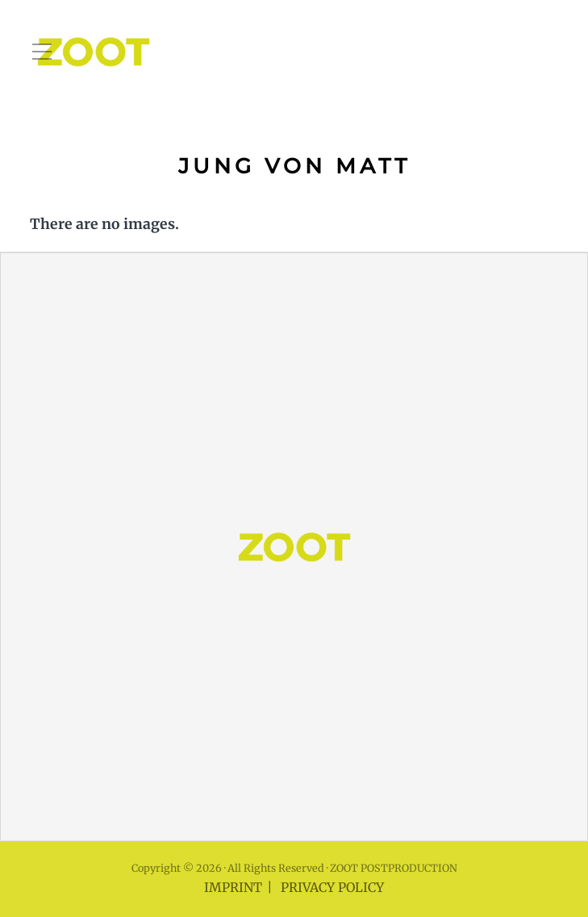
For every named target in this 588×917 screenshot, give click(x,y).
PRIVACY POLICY (332, 887)
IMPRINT (233, 887)
